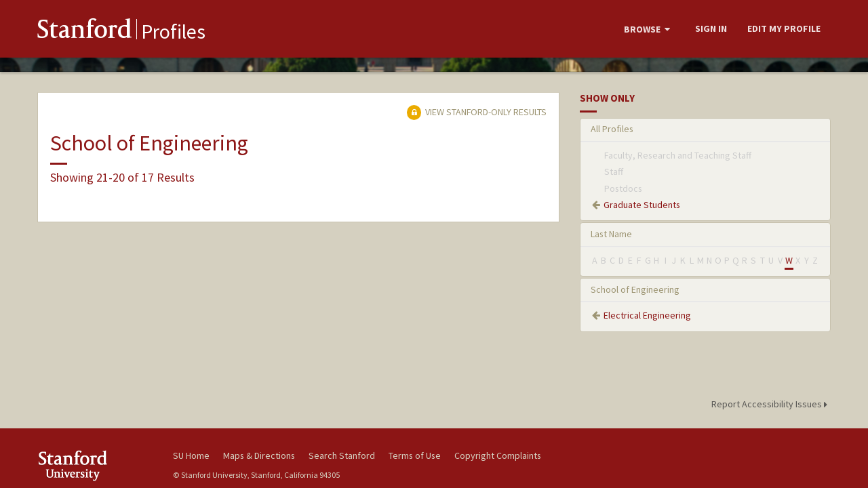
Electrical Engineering (647, 315)
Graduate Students (642, 205)
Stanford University (95, 465)
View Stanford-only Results (477, 112)
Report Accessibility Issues (771, 404)
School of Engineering (635, 289)
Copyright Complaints (498, 455)
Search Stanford (342, 455)
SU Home (191, 455)
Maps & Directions (259, 455)
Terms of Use (415, 455)
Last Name (611, 234)
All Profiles (612, 129)
